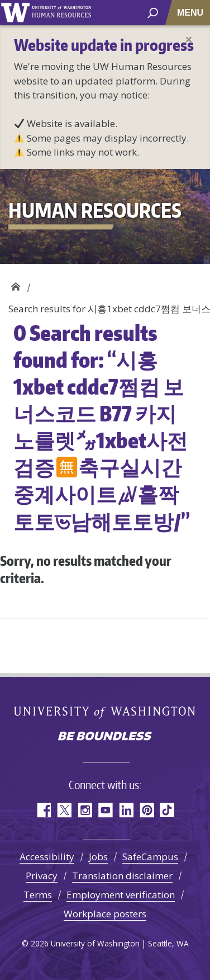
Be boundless (105, 737)
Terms (38, 895)
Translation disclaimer (122, 876)
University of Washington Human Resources (61, 13)
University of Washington (15, 13)
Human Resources (15, 284)
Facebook (43, 810)
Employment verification (121, 895)
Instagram (85, 810)
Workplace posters (105, 914)
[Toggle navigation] (191, 13)
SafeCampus (150, 857)
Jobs (98, 857)
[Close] (189, 39)
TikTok (167, 810)
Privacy (42, 876)
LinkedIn (126, 810)
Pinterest (147, 810)
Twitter (64, 810)
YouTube (105, 810)
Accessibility (47, 857)
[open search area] (153, 12)
